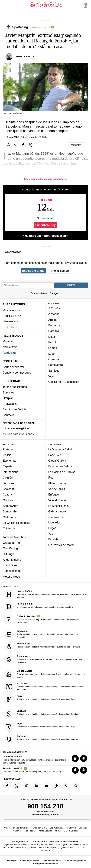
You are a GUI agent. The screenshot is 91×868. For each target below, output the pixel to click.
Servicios (8, 392)
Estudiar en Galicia (60, 466)
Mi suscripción (12, 310)
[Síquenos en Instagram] (27, 786)
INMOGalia (10, 404)
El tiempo (9, 528)
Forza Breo (10, 565)
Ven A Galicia (57, 489)
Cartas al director (13, 367)
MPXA (58, 831)
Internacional (11, 472)
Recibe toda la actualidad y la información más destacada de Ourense (41, 739)
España (8, 466)
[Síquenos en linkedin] (37, 786)
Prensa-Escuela (45, 831)
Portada (8, 449)
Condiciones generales (75, 861)
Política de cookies (52, 861)
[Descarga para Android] (84, 758)
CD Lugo (8, 554)
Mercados (55, 522)
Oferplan (8, 398)
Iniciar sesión (60, 271)
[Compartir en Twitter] (30, 145)
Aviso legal (11, 861)
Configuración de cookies (45, 864)
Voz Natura (30, 831)
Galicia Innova (57, 511)
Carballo (54, 331)
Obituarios (9, 517)
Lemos (53, 348)
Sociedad (9, 489)
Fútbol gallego (12, 571)
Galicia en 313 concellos (64, 382)
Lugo (51, 354)
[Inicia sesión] (85, 5)
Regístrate (10, 353)
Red (51, 478)
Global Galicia (57, 461)
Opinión (8, 478)
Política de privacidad (29, 861)
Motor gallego (11, 577)
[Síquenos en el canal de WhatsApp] (66, 786)
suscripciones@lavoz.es (45, 815)
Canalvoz (17, 831)
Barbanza (54, 325)
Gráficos (8, 500)
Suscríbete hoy (45, 225)
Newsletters (10, 347)
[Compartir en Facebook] (23, 145)
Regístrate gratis (33, 271)
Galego (54, 293)
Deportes (9, 483)
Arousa (53, 320)
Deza (52, 337)
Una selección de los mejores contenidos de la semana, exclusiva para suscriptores (42, 620)
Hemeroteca (10, 321)
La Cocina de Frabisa (62, 472)
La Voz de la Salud (60, 449)
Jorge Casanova (25, 56)
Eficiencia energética (16, 428)
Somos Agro (11, 506)
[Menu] (5, 5)
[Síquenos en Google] (76, 786)
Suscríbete (10, 327)
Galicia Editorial (71, 831)
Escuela (53, 539)
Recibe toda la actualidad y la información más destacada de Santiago (42, 714)
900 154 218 (45, 806)
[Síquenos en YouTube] (46, 786)
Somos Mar (10, 511)
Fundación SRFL (39, 828)
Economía (9, 461)
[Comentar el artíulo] (77, 145)
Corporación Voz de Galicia (16, 828)
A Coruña (54, 308)
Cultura (7, 494)
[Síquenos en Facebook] (7, 786)
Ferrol (52, 342)
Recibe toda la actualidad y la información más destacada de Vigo (40, 727)
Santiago (54, 371)
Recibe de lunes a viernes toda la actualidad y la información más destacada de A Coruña (44, 687)
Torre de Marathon (14, 537)
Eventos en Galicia (14, 409)
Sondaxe (83, 828)
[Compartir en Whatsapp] (8, 145)
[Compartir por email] (16, 145)
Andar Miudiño (12, 560)
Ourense (54, 359)
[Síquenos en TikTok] (56, 786)
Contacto (8, 415)
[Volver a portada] (45, 5)
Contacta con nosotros (17, 372)
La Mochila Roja (58, 506)
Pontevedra (56, 365)
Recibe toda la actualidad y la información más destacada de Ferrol (40, 699)
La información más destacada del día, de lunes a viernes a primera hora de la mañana (45, 594)
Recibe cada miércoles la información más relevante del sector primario (42, 647)
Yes (51, 534)
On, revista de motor (61, 545)
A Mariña (54, 314)
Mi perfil (8, 341)
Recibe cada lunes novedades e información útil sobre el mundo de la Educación (41, 634)
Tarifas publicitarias (15, 387)
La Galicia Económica (17, 523)
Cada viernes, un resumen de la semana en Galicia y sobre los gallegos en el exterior (45, 674)
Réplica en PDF (13, 316)
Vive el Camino (58, 500)
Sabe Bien (55, 455)
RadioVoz (71, 828)
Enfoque (54, 494)
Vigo (51, 376)
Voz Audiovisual (57, 828)
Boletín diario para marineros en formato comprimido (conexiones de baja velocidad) (43, 659)
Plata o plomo (57, 483)
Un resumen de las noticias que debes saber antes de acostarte (39, 607)
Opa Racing (10, 548)
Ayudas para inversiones (18, 434)
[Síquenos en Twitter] (17, 786)
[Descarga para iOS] (75, 758)
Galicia (7, 455)
